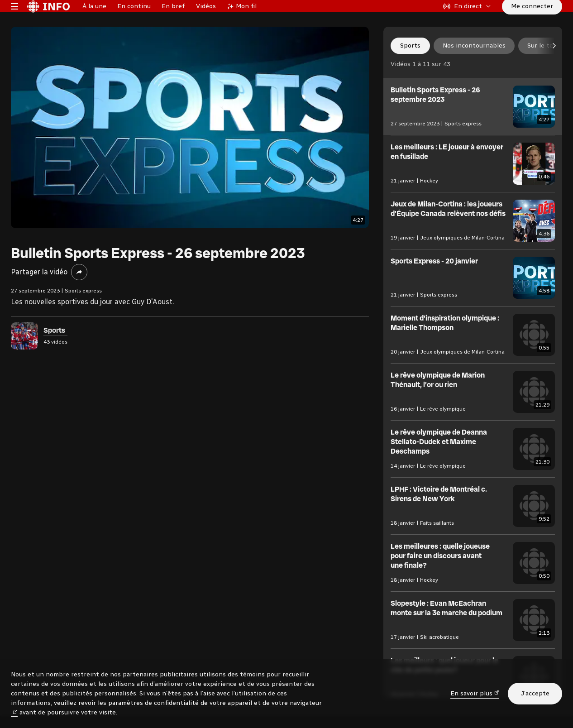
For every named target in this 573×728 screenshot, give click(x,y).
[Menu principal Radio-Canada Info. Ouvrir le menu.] (14, 20)
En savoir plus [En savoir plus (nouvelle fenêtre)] (475, 693)
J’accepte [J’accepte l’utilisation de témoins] (535, 693)
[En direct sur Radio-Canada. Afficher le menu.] (467, 20)
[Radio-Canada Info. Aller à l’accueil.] (48, 20)
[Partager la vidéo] (79, 300)
